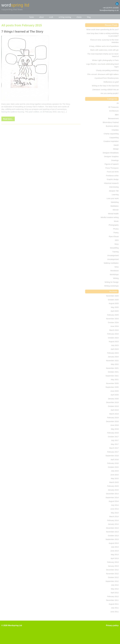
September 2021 (112, 376)
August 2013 (114, 543)
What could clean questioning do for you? (102, 29)
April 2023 (115, 349)
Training (115, 252)
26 (118, 103)
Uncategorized (113, 259)
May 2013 (115, 555)
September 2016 (112, 456)
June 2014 (114, 509)
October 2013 (113, 536)
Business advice (112, 126)
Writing (116, 278)
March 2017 (114, 448)
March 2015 (114, 482)
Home (32, 17)
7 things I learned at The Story (22, 31)
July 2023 (115, 345)
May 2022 (115, 364)
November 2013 (112, 532)
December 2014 (112, 494)
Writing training (65, 17)
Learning (115, 195)
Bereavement (113, 118)
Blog (89, 17)
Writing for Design (112, 282)
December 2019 (112, 402)
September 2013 (112, 539)
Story (117, 244)
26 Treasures (113, 107)
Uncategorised (113, 255)
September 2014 (112, 497)
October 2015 (113, 467)
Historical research (111, 183)
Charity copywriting (111, 134)
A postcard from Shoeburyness (107, 78)
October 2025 (113, 300)
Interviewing (114, 187)
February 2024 (113, 334)
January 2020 (113, 399)
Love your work (113, 198)
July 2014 (115, 505)
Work (51, 17)
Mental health (113, 214)
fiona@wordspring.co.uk (109, 10)
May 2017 (115, 444)
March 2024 (114, 330)
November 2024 (112, 319)
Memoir (116, 210)
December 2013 (112, 528)
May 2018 (115, 429)
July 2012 (115, 585)
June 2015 (114, 475)
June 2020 (114, 391)
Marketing (115, 202)
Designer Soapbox (111, 156)
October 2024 (113, 322)
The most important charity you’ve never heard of (103, 55)
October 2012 (113, 577)
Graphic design (113, 179)
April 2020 (115, 395)
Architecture (114, 111)
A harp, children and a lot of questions (104, 46)
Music (116, 221)
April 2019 (115, 410)
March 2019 (114, 414)
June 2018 (114, 425)
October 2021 (113, 372)
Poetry (116, 233)
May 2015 (115, 478)
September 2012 (112, 581)
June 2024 (114, 326)
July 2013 (115, 547)
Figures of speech (112, 164)
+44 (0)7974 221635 (111, 8)
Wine (117, 267)
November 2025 (112, 296)
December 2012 (112, 570)
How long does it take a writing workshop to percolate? (103, 35)
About (41, 17)
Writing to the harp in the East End (105, 86)
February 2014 (113, 520)
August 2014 (114, 501)
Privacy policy (112, 625)
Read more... (8, 119)
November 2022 (112, 361)
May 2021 (115, 379)
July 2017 (115, 440)
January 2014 (113, 524)
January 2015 (113, 490)
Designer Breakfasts (111, 153)
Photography (114, 225)
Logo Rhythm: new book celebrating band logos (102, 65)
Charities (115, 130)
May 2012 (115, 589)
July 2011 (115, 608)
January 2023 (113, 357)
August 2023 (114, 341)
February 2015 (113, 486)
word (15, 5)
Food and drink (113, 172)
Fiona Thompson (112, 168)
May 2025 (115, 307)
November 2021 (112, 368)
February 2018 (113, 433)
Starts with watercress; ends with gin (104, 50)
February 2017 (113, 452)
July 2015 (115, 471)
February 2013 (113, 562)
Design (116, 149)
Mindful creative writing (110, 217)
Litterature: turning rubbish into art (105, 89)
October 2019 (113, 406)
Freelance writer (112, 176)
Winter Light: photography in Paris (105, 60)
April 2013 (115, 558)
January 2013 (113, 566)
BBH (117, 115)
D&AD (116, 145)
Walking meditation (111, 263)
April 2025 (115, 311)
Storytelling (114, 248)
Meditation (115, 206)
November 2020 (112, 383)
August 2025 (114, 303)
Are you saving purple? (110, 93)
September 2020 (112, 387)
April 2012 (115, 593)
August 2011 (114, 604)
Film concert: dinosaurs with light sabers (103, 74)
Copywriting (114, 137)
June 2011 (114, 612)
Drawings (115, 160)
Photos (116, 229)
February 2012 (113, 596)
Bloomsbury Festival (111, 122)
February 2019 (113, 418)
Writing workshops (111, 286)
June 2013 (114, 551)
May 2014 (115, 513)
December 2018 (112, 421)
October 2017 (113, 437)
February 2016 (113, 463)
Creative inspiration (111, 141)
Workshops (114, 274)
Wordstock (114, 271)
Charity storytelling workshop (107, 70)
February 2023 (113, 353)
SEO (117, 240)
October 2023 (113, 338)
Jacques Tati (114, 191)
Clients (79, 17)
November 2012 (112, 574)
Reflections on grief (111, 82)
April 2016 (115, 459)
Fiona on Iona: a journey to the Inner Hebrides (104, 41)
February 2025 (113, 315)
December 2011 (112, 600)
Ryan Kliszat (114, 236)
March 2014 (114, 516)
